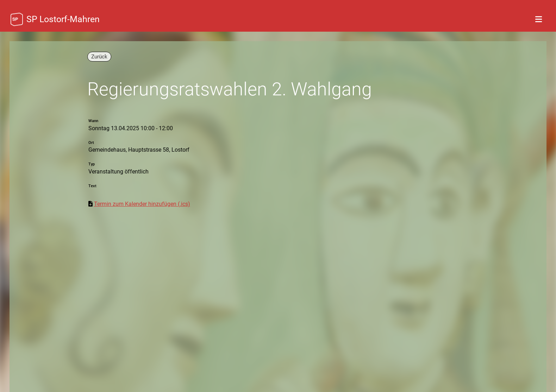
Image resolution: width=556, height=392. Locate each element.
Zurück (99, 57)
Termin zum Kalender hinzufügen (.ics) (142, 204)
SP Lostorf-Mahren (63, 19)
